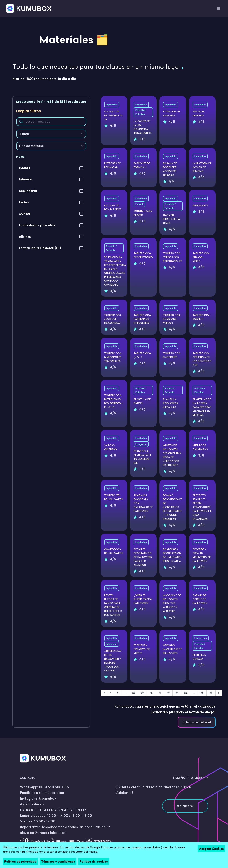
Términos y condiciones (58, 862)
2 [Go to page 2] (118, 693)
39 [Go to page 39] (211, 693)
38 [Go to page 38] (202, 693)
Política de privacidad (20, 862)
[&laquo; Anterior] (104, 693)
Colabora (185, 806)
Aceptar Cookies (211, 849)
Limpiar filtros (28, 111)
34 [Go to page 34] (186, 693)
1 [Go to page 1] (111, 693)
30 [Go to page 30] (151, 693)
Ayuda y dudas (32, 804)
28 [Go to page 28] (133, 693)
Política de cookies (94, 862)
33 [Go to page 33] (177, 693)
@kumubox (47, 798)
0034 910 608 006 (54, 787)
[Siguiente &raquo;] (219, 693)
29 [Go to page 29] (142, 693)
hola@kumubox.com (47, 793)
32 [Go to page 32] (168, 693)
